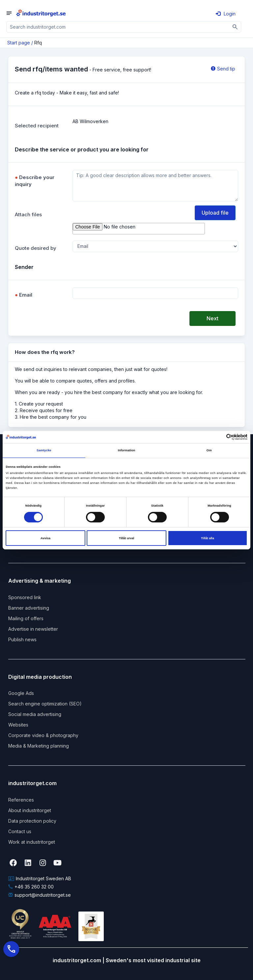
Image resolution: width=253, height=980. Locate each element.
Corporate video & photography (43, 735)
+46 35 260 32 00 (31, 887)
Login (226, 14)
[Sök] (235, 27)
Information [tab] (127, 450)
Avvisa (45, 538)
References (21, 800)
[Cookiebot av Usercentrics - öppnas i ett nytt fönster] (219, 437)
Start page (19, 43)
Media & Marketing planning (39, 746)
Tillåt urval (127, 538)
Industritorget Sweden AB (40, 878)
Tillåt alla (208, 538)
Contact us (20, 831)
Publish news (22, 639)
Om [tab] (209, 450)
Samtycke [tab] (44, 450)
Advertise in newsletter (33, 629)
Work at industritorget (32, 842)
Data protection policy (32, 821)
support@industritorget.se (40, 895)
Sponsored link (25, 597)
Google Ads (21, 693)
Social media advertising (35, 714)
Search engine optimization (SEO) (45, 704)
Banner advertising (29, 608)
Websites (18, 725)
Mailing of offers (26, 618)
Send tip (223, 69)
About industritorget (30, 810)
